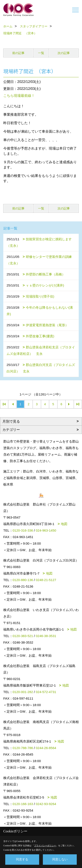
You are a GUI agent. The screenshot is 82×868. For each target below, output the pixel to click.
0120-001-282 (23, 692)
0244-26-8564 (46, 748)
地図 (64, 524)
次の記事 (64, 53)
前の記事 (18, 53)
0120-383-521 (23, 636)
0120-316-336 (23, 530)
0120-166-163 (23, 804)
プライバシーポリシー (45, 846)
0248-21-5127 (46, 580)
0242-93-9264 (46, 804)
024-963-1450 (46, 530)
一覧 (41, 53)
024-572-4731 (46, 692)
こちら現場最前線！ (19, 96)
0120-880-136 (23, 580)
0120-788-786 (23, 748)
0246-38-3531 (46, 636)
